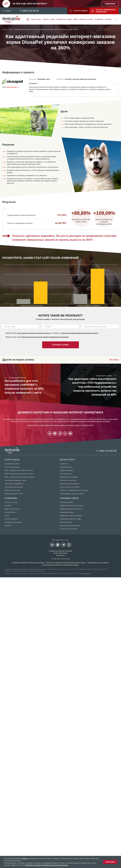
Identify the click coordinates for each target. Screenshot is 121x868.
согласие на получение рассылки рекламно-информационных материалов (45, 337)
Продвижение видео (67, 512)
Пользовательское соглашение (98, 562)
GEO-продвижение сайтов (14, 494)
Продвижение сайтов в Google (70, 519)
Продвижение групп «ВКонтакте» (71, 509)
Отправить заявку (60, 345)
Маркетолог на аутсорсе (68, 480)
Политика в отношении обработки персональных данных (66, 562)
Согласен (110, 862)
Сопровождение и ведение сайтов (72, 494)
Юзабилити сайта (66, 522)
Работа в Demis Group (12, 509)
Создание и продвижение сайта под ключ (74, 490)
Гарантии (8, 526)
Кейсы (76, 19)
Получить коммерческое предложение (103, 11)
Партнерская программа (13, 522)
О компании (99, 19)
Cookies (25, 858)
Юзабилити (64, 464)
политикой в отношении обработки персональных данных (79, 333)
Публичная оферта (11, 519)
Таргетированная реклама (14, 487)
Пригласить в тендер (64, 19)
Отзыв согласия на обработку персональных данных (60, 565)
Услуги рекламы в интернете (70, 487)
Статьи (7, 516)
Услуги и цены (36, 19)
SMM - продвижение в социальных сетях (19, 470)
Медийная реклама (67, 470)
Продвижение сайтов (12, 464)
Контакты (108, 19)
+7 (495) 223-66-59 (29, 11)
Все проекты (114, 359)
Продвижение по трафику (69, 477)
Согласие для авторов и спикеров (60, 551)
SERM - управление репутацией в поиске (19, 474)
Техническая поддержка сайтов (16, 480)
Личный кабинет (10, 512)
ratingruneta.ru (86, 573)
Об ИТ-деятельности (61, 553)
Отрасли (46, 19)
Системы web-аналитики (68, 529)
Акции (53, 19)
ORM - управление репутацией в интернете (20, 477)
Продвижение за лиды (12, 490)
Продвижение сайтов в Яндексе (71, 516)
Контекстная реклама (12, 467)
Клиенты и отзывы (86, 19)
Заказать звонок (78, 11)
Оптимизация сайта (67, 502)
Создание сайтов (66, 467)
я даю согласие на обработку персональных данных (33, 333)
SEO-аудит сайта (66, 474)
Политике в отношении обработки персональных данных (47, 865)
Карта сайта (60, 555)
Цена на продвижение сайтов (70, 526)
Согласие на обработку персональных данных (28, 562)
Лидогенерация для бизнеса (70, 484)
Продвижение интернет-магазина (71, 506)
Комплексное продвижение (14, 484)
